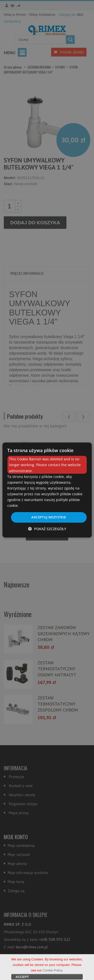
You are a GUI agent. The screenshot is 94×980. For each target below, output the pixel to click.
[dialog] (47, 490)
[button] (47, 529)
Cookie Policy (52, 973)
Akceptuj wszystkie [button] (49, 517)
